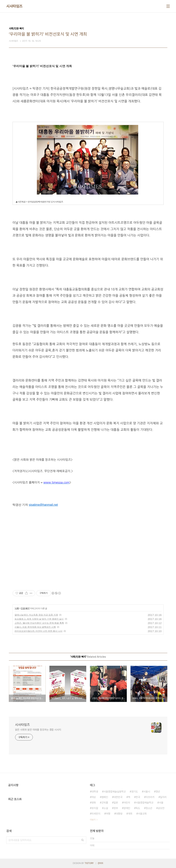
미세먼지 (96, 814)
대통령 (119, 814)
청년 (158, 792)
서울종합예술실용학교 (115, 792)
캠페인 (105, 797)
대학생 (95, 792)
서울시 (147, 792)
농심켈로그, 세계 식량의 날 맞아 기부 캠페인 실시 (39, 619)
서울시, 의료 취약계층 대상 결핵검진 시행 (35, 627)
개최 (130, 814)
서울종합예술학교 (144, 803)
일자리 (163, 797)
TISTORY (89, 863)
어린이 (127, 803)
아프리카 (150, 797)
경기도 (135, 792)
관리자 (100, 863)
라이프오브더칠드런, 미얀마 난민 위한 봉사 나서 (39, 631)
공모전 (161, 808)
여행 (108, 814)
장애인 (127, 808)
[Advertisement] (88, 549)
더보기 (93, 820)
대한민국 (118, 797)
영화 (94, 803)
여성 (94, 797)
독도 (138, 808)
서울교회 (142, 814)
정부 (116, 808)
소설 (106, 808)
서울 (161, 803)
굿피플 (105, 803)
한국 (138, 797)
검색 (83, 840)
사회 (17, 608)
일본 (116, 803)
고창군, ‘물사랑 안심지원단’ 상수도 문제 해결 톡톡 (39, 623)
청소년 (149, 808)
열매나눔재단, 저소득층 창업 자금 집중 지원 (36, 615)
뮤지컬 (95, 808)
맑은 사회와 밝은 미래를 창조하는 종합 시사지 (38, 730)
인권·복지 (25, 608)
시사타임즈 (14, 6)
